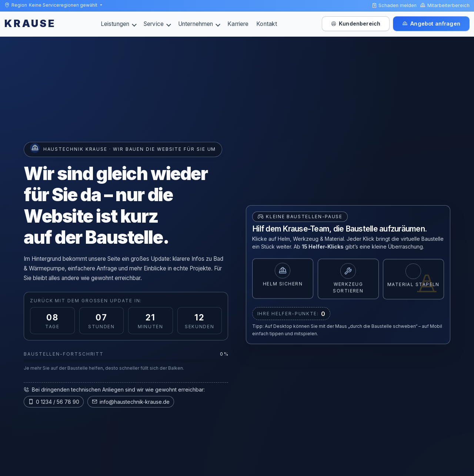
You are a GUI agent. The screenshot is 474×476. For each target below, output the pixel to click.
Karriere (238, 24)
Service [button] (157, 24)
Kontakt (267, 24)
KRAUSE (30, 24)
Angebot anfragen (431, 24)
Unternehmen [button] (199, 24)
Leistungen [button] (119, 24)
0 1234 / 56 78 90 (54, 402)
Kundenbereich (356, 24)
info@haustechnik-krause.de (131, 402)
